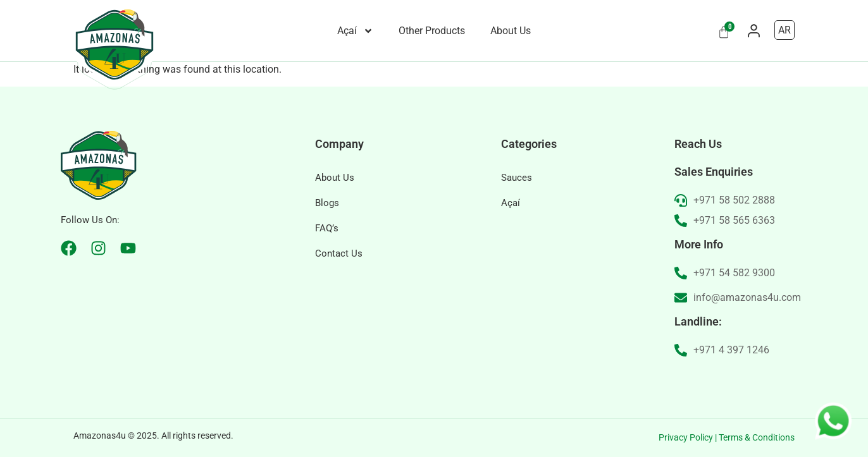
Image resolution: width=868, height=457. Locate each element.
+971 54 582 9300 (734, 273)
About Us (511, 31)
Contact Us (339, 253)
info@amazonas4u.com (747, 297)
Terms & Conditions (757, 437)
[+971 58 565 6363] (681, 221)
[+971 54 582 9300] (681, 273)
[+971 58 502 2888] (681, 200)
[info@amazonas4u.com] (681, 298)
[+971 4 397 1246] (681, 350)
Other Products (432, 31)
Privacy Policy (686, 437)
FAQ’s (327, 228)
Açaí (355, 31)
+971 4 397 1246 (731, 350)
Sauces (517, 178)
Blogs (327, 203)
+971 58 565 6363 (734, 220)
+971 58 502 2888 (734, 200)
